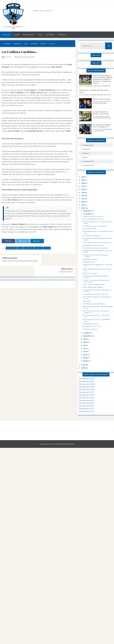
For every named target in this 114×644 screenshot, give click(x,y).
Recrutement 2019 (86, 387)
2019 (83, 180)
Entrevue (86, 153)
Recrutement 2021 (86, 381)
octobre (86, 333)
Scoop (47, 248)
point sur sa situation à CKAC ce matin (47, 224)
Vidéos (85, 157)
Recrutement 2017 (86, 392)
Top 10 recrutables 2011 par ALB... (93, 219)
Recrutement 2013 (86, 403)
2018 (83, 183)
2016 (83, 189)
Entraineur (11, 248)
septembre (88, 336)
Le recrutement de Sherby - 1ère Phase (101, 113)
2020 (83, 177)
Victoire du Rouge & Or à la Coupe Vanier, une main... (98, 222)
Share (8, 241)
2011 (83, 205)
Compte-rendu (88, 145)
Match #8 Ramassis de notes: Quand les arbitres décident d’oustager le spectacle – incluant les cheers (103, 79)
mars (85, 355)
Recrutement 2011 (86, 409)
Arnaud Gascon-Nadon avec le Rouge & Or (102, 126)
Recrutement (28, 35)
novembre (87, 214)
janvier (86, 361)
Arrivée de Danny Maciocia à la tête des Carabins (95, 256)
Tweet (23, 241)
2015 (83, 193)
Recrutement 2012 (86, 406)
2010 (83, 208)
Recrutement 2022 (87, 379)
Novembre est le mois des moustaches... (95, 248)
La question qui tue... (66, 261)
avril (85, 351)
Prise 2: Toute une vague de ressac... (94, 284)
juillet (85, 342)
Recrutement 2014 (86, 400)
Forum (17, 35)
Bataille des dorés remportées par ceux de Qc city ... (97, 270)
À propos (62, 35)
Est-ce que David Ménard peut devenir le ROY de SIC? (97, 239)
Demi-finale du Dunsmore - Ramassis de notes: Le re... (96, 312)
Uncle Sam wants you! (90, 329)
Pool (40, 35)
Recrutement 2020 (87, 384)
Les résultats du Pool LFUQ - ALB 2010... (96, 294)
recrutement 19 (88, 165)
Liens (21, 248)
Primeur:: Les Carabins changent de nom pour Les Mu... (96, 281)
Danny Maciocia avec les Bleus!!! (93, 287)
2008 (84, 368)
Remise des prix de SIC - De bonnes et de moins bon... (98, 232)
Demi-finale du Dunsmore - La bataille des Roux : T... (96, 320)
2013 (83, 199)
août (85, 339)
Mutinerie (29, 248)
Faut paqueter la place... (90, 324)
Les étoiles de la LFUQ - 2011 (91, 326)
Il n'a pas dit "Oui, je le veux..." (92, 236)
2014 (83, 196)
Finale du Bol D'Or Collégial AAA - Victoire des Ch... (98, 265)
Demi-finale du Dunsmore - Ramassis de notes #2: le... (98, 307)
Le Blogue (6, 35)
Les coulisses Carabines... (90, 259)
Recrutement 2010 (87, 411)
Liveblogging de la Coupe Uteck (93, 245)
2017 (83, 186)
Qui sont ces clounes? (90, 229)
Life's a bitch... (87, 301)
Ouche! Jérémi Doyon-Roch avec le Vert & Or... (98, 243)
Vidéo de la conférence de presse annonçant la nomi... (97, 251)
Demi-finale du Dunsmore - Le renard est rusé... (96, 316)
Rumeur (38, 248)
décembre (87, 211)
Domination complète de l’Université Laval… (94, 91)
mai (85, 348)
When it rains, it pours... (102, 99)
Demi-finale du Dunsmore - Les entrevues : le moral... (97, 298)
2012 (83, 202)
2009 (83, 365)
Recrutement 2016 (86, 395)
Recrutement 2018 (87, 389)
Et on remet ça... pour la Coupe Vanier (95, 226)
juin (85, 345)
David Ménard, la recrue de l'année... (94, 304)
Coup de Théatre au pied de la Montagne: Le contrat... (97, 291)
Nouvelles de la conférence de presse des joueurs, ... (95, 277)
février (86, 358)
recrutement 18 (88, 161)
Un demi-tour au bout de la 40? (93, 216)
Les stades (50, 35)
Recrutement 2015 (86, 398)
